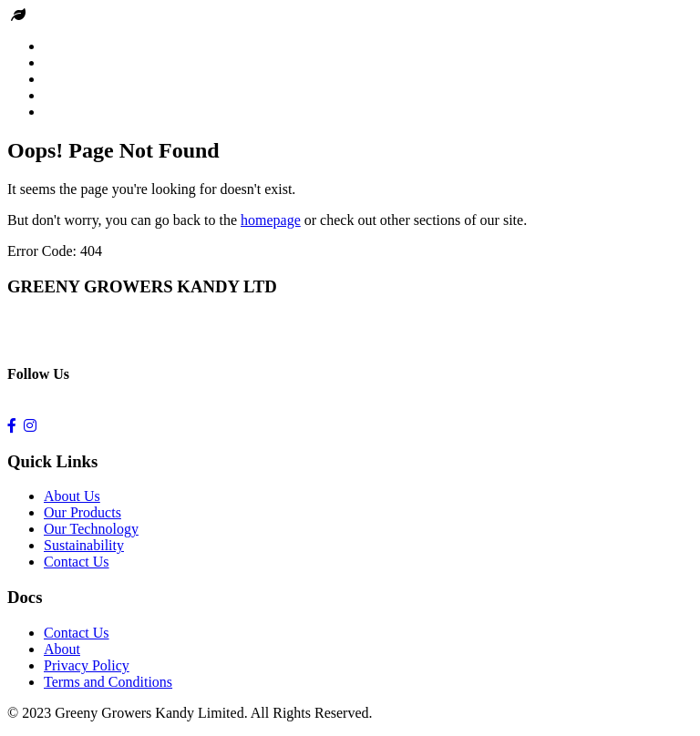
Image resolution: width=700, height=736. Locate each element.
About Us (72, 496)
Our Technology (91, 529)
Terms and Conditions (108, 682)
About (62, 649)
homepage (271, 220)
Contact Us (77, 562)
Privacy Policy (87, 665)
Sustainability (84, 545)
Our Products (82, 512)
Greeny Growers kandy (97, 15)
